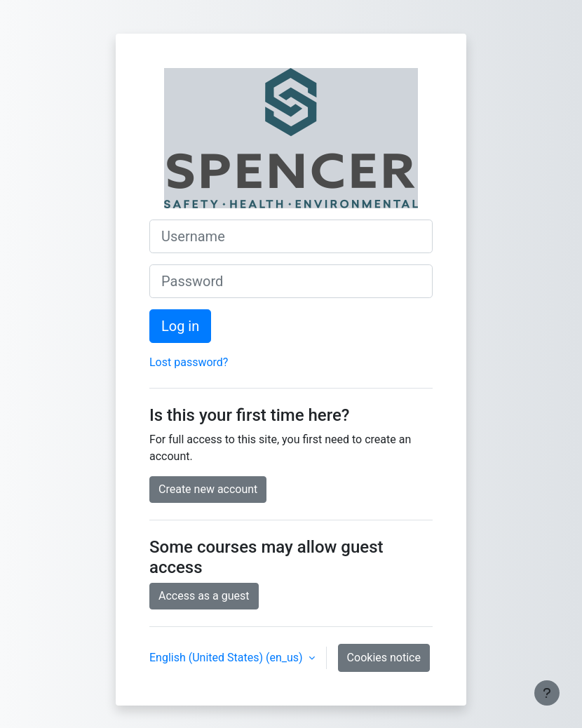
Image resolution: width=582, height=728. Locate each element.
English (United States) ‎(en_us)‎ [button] (228, 658)
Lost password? (189, 362)
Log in (180, 326)
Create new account (208, 489)
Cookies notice (384, 658)
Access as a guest (204, 596)
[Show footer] (547, 693)
